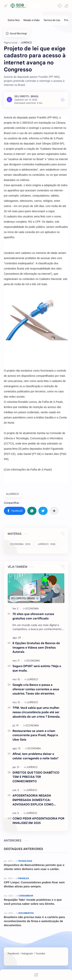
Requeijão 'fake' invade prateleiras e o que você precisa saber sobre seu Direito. (33, 902)
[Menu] (36, 975)
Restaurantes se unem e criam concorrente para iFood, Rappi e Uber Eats (35, 735)
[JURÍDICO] (46, 544)
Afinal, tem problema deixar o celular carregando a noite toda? (35, 756)
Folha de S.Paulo (41, 470)
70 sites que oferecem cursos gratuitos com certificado (33, 616)
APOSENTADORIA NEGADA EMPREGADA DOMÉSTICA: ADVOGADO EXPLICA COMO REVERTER (33, 800)
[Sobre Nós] (14, 20)
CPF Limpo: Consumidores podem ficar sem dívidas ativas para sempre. (34, 884)
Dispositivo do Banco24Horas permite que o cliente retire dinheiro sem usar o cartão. (34, 867)
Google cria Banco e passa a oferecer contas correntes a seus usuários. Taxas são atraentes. (36, 689)
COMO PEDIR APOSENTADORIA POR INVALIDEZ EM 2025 (38, 821)
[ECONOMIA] (20, 544)
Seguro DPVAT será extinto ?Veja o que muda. (37, 668)
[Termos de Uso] (52, 20)
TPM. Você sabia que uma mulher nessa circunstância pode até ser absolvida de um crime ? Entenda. (36, 712)
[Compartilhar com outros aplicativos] (54, 511)
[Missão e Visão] (32, 20)
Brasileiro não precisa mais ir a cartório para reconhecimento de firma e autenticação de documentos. (34, 921)
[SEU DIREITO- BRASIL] (27, 96)
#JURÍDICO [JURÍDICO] (13, 494)
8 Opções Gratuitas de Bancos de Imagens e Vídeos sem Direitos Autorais (36, 648)
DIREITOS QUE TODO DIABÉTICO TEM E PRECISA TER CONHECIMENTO (36, 777)
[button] (66, 6)
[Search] (60, 6)
